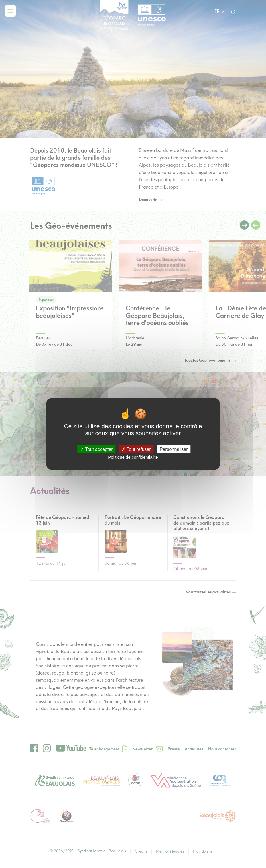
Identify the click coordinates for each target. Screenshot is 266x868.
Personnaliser (174, 449)
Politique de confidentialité (133, 457)
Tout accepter (96, 449)
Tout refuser (136, 449)
